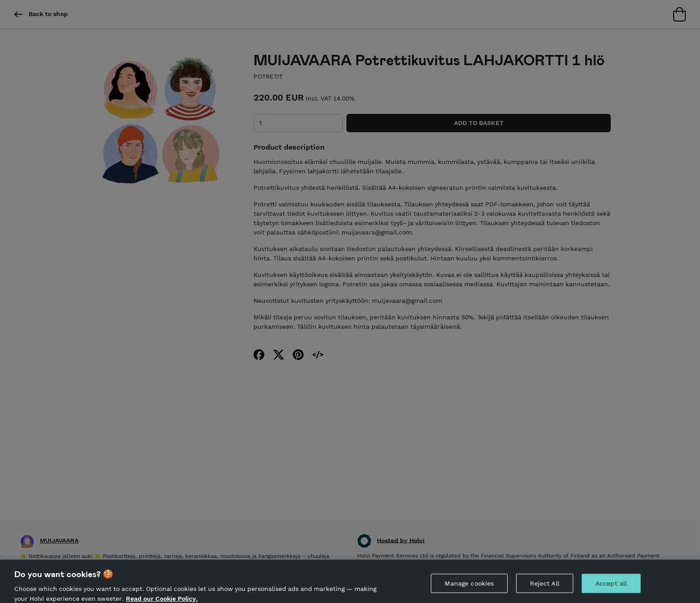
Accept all (611, 588)
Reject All (544, 588)
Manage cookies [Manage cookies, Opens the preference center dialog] (469, 588)
